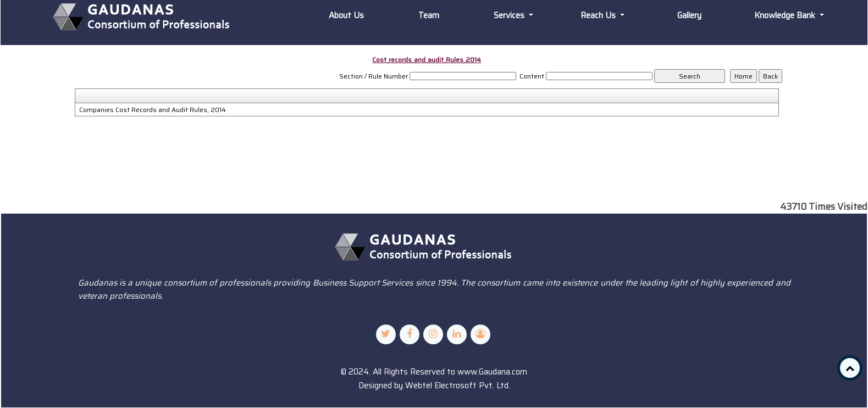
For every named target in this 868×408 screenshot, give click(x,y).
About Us (346, 15)
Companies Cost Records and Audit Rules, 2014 (153, 110)
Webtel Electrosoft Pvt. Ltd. (458, 385)
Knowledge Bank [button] (786, 15)
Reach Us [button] (599, 15)
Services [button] (510, 15)
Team (429, 15)
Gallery (689, 15)
